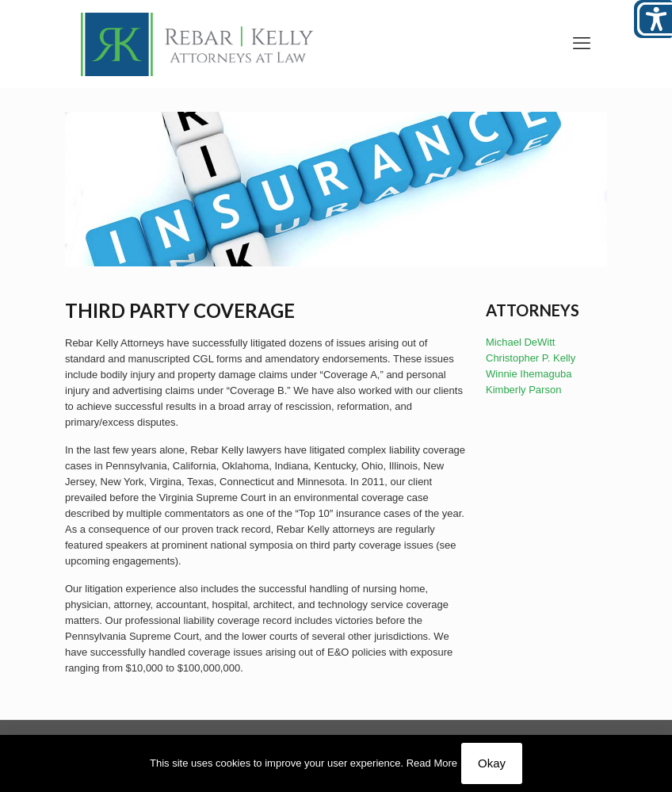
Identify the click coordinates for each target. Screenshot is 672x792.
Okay (492, 763)
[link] (197, 44)
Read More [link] (432, 763)
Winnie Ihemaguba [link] (529, 374)
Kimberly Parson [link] (523, 390)
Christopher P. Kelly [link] (531, 358)
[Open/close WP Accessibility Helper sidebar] (653, 19)
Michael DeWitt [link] (520, 342)
